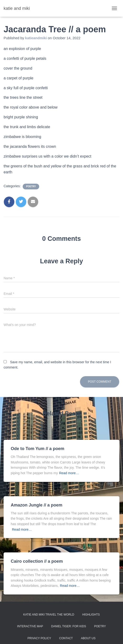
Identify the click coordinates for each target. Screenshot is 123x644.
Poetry (100, 626)
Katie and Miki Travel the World (49, 615)
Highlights (91, 615)
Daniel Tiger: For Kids (69, 626)
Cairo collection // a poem (37, 561)
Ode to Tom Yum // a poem (37, 449)
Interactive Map (30, 626)
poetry (31, 186)
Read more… (69, 473)
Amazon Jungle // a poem (37, 505)
